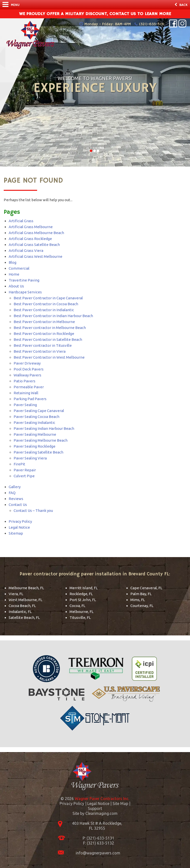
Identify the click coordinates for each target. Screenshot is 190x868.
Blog (12, 262)
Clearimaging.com (101, 813)
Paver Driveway (27, 363)
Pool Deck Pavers (29, 369)
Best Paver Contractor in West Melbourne (49, 357)
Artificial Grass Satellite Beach (34, 245)
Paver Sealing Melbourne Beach (41, 440)
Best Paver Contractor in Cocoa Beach (46, 304)
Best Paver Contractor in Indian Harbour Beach (53, 316)
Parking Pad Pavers (30, 399)
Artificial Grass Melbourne (31, 227)
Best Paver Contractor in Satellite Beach (48, 339)
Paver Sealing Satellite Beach (38, 452)
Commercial (19, 268)
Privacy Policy (20, 521)
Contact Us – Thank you (33, 510)
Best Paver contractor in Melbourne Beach (50, 328)
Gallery (15, 487)
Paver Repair (25, 470)
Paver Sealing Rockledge (35, 446)
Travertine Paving (24, 280)
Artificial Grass (21, 221)
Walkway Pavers (27, 375)
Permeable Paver (29, 387)
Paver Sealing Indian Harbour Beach (44, 428)
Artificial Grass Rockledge (30, 239)
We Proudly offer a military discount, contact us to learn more (95, 14)
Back (181, 5)
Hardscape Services (25, 292)
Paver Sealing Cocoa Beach (36, 417)
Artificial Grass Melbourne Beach (36, 233)
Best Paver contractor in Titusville (43, 345)
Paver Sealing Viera (30, 458)
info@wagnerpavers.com (98, 853)
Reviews (16, 499)
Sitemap (16, 533)
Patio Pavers (24, 381)
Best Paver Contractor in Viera (40, 351)
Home (14, 274)
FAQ (12, 493)
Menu (11, 5)
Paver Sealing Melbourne (35, 434)
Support (95, 808)
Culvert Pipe (24, 476)
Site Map (120, 803)
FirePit (19, 464)
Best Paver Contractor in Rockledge (44, 334)
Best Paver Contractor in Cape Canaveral (48, 298)
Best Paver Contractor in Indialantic (44, 310)
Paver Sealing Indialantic (34, 423)
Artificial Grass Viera (26, 250)
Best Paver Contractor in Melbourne (44, 322)
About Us (16, 286)
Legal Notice (19, 527)
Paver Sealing (25, 405)
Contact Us (18, 505)
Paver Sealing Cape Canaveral (39, 411)
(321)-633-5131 (152, 24)
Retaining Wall (26, 393)
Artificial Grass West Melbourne (36, 256)
